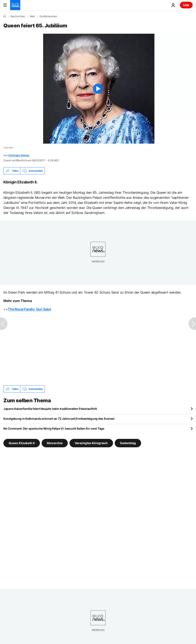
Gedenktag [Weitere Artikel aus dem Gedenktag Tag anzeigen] (128, 443)
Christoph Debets (19, 155)
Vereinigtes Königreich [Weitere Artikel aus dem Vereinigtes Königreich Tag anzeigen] (91, 443)
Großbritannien (48, 16)
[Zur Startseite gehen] (15, 5)
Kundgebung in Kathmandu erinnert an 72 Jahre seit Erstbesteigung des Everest (59, 419)
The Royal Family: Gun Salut (29, 309)
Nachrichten (18, 16)
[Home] (5, 16)
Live (186, 5)
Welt (32, 16)
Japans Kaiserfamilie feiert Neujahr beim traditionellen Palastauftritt (50, 409)
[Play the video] (98, 89)
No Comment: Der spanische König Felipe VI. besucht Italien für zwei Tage (54, 428)
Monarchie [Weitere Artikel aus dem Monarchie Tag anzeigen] (55, 443)
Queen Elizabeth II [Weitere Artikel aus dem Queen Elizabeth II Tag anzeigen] (22, 443)
